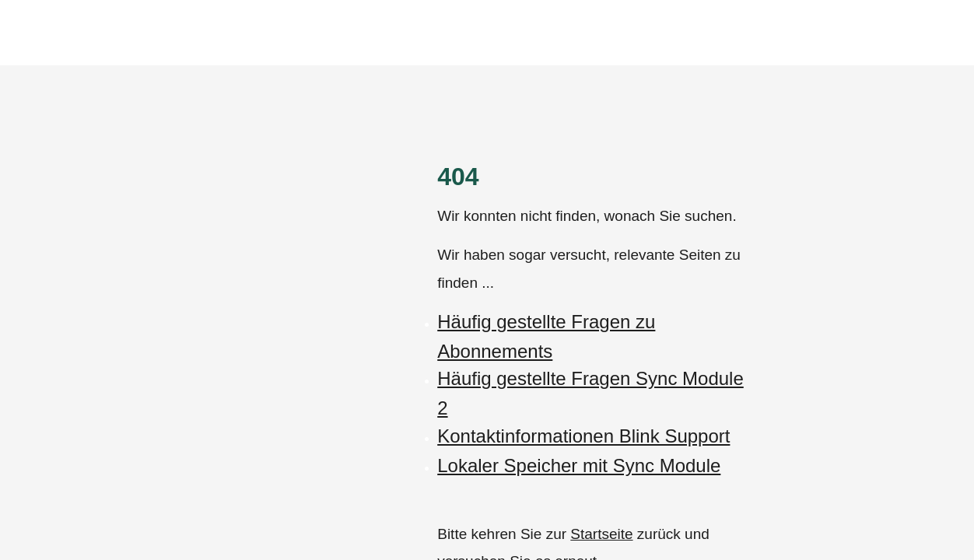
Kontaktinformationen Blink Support (583, 436)
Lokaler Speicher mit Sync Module (579, 465)
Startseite (601, 534)
